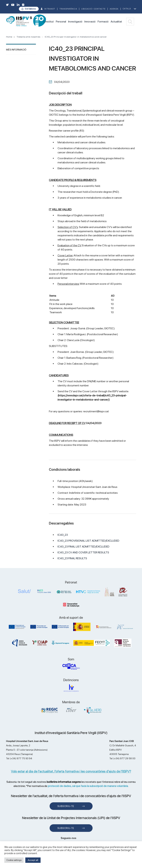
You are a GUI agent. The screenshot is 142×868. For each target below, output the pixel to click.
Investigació (75, 22)
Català (127, 9)
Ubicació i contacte (93, 9)
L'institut (49, 22)
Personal (61, 22)
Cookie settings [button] (14, 860)
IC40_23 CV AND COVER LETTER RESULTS (83, 552)
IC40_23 (63, 535)
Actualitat (116, 22)
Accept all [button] (33, 860)
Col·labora (30, 9)
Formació (103, 22)
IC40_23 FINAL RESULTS (72, 558)
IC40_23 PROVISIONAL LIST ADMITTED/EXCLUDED (88, 541)
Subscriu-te (66, 806)
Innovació (90, 22)
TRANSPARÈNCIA (68, 9)
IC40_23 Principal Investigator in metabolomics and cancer (76, 37)
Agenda (114, 9)
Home (9, 37)
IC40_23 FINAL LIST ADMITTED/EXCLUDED (83, 547)
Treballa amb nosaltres (29, 37)
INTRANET (50, 9)
